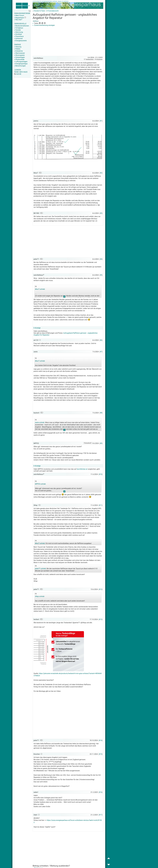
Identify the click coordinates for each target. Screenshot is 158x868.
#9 (101, 443)
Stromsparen (20, 55)
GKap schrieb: (40, 596)
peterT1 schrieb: (41, 569)
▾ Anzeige (37, 328)
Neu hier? (18, 20)
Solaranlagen (20, 57)
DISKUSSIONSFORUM (22, 13)
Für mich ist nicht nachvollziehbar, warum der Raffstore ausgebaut (63, 543)
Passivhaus (19, 36)
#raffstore (36, 21)
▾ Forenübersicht (53, 11)
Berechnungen (20, 66)
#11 (101, 505)
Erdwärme (19, 51)
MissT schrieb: (40, 289)
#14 (101, 740)
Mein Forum (19, 15)
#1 (101, 121)
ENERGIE (18, 45)
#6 (101, 340)
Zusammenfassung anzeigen (44, 25)
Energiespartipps (21, 64)
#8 (101, 413)
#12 (101, 589)
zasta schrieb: (40, 422)
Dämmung (19, 32)
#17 (101, 815)
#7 (101, 352)
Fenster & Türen (39, 11)
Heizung (18, 47)
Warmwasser (20, 53)
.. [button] (64, 297)
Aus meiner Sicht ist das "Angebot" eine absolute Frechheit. (56, 362)
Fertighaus (19, 28)
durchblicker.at (82, 469)
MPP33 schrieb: (40, 484)
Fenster (18, 30)
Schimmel (18, 38)
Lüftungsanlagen (21, 62)
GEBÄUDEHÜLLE (20, 24)
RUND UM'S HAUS (21, 72)
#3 (101, 213)
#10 (101, 474)
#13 (101, 619)
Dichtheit (18, 34)
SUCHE (18, 74)
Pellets (17, 49)
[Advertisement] (68, 41)
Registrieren (19, 18)
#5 (101, 275)
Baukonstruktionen (22, 26)
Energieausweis (21, 41)
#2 (101, 173)
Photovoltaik (19, 59)
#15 (101, 754)
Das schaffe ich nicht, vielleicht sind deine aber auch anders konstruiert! (60, 598)
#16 (101, 792)
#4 (101, 259)
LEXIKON (18, 70)
